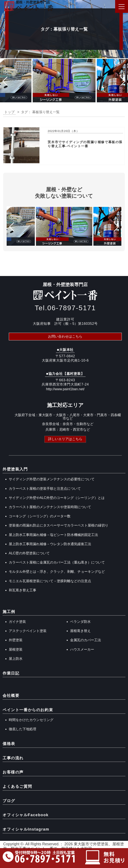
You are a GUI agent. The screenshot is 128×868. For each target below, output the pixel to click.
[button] (5, 81)
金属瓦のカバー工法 (86, 640)
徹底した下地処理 (23, 729)
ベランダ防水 (80, 622)
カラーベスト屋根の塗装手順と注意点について (45, 489)
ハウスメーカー (82, 649)
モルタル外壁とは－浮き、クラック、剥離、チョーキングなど (57, 572)
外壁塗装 (16, 640)
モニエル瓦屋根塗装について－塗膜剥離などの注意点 (50, 581)
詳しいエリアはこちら (65, 439)
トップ (9, 112)
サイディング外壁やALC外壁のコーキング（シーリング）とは (57, 498)
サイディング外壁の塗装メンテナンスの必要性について (52, 479)
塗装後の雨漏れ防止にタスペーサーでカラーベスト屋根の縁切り (59, 525)
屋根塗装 (16, 649)
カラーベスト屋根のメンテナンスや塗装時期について (50, 507)
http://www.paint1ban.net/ (65, 389)
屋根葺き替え (80, 631)
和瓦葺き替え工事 (23, 590)
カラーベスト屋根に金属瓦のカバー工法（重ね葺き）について (57, 562)
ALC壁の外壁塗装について (29, 553)
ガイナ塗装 (17, 622)
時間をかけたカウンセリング (31, 720)
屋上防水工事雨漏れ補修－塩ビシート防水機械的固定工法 (53, 535)
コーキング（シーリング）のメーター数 (40, 516)
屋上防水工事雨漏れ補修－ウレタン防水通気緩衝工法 (50, 544)
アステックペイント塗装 (28, 631)
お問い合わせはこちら (65, 336)
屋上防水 (16, 659)
